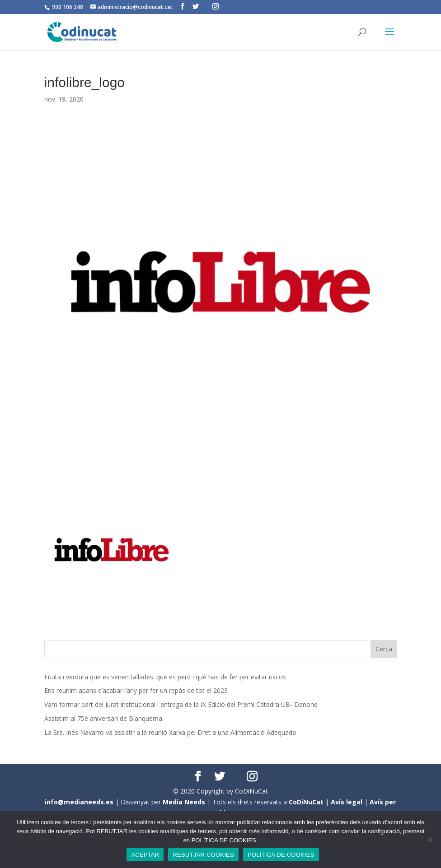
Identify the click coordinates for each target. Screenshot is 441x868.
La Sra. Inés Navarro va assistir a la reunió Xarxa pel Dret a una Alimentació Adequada (170, 732)
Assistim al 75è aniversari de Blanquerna (103, 718)
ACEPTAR (145, 855)
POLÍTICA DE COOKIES (281, 855)
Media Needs (184, 802)
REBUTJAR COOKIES (203, 855)
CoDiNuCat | (310, 802)
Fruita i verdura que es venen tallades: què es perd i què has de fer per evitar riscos (165, 677)
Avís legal (347, 802)
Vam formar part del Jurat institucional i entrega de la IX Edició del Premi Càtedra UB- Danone (181, 704)
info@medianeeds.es (79, 802)
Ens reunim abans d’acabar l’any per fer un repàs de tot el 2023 (136, 690)
